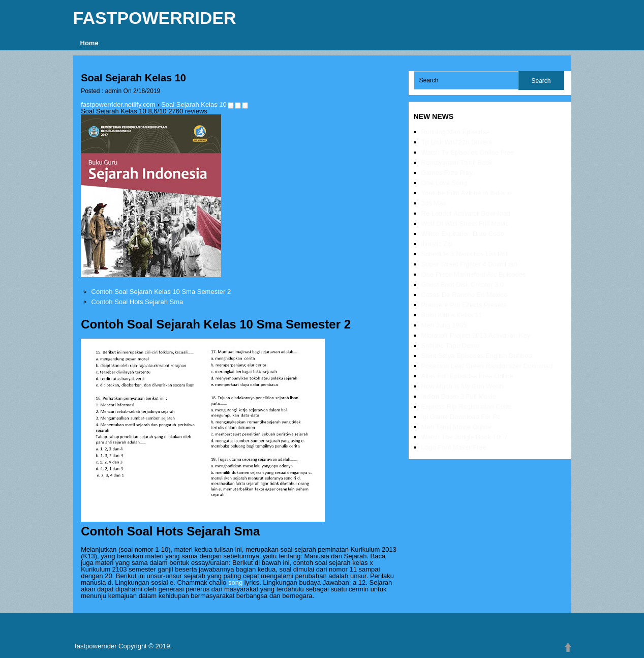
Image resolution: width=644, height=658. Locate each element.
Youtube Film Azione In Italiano (467, 193)
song (235, 582)
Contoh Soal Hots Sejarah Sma (137, 302)
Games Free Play (447, 173)
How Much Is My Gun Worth (463, 386)
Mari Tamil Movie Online (456, 427)
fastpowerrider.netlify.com (118, 104)
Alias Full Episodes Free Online (467, 376)
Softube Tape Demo (451, 346)
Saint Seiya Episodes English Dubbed (477, 356)
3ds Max (434, 203)
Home (89, 43)
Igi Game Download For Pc (461, 417)
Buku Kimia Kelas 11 (452, 315)
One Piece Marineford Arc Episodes (474, 274)
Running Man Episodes (455, 132)
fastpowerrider (155, 18)
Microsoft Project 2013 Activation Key (476, 335)
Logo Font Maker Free (454, 447)
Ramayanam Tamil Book (457, 162)
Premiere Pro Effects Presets (464, 305)
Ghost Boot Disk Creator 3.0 (463, 285)
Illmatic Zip (437, 244)
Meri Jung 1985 (444, 325)
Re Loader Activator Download (466, 213)
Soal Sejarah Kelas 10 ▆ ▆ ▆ (204, 104)
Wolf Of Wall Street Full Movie (465, 223)
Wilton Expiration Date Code (463, 234)
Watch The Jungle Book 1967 (465, 437)
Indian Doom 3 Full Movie (459, 396)
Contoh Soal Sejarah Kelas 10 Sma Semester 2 (161, 292)
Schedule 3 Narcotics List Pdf (465, 254)
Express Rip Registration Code (467, 407)
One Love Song (444, 183)
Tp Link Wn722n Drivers (457, 142)
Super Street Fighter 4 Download (469, 264)
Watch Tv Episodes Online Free (468, 152)
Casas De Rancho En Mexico (465, 295)
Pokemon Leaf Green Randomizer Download (487, 366)
